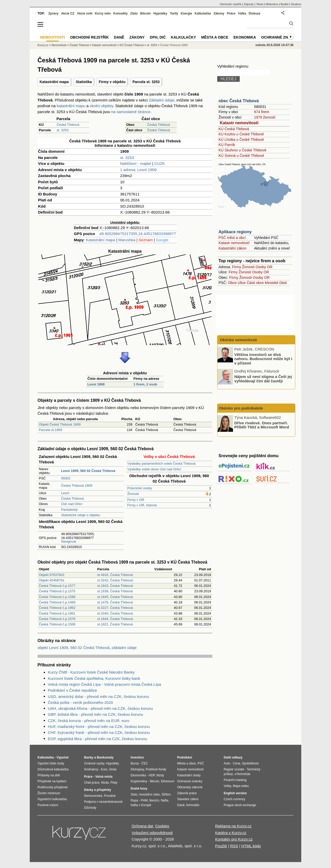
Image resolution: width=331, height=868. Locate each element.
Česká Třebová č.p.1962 (57, 608)
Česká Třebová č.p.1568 (57, 624)
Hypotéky (160, 13)
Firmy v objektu (112, 82)
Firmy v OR (136, 500)
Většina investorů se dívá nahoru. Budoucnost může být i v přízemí (263, 359)
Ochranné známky (280, 37)
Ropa (134, 800)
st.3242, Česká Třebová (115, 580)
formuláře (193, 805)
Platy (114, 783)
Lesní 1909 (96, 384)
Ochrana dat (142, 826)
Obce (232, 283)
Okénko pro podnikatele (241, 408)
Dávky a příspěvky (98, 790)
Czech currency (234, 799)
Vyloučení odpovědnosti (152, 833)
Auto (227, 763)
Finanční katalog (235, 780)
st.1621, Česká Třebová (115, 624)
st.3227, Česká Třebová (115, 608)
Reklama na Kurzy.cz (233, 826)
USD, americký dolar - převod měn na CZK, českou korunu (98, 696)
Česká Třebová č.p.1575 (57, 591)
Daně (119, 37)
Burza (135, 763)
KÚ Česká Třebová (234, 129)
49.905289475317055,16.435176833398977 (138, 234)
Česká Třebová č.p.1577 (57, 586)
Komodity (120, 13)
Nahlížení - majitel (136, 163)
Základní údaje (161, 100)
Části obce (255, 283)
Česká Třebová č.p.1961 (57, 613)
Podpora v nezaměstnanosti (103, 802)
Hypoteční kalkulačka (52, 799)
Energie (186, 13)
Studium (296, 4)
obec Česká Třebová (239, 101)
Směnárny (91, 769)
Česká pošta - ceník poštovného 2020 (80, 702)
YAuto (260, 4)
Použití (221, 846)
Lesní (65, 493)
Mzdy (160, 775)
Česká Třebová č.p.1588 (57, 597)
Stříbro (166, 794)
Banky (89, 757)
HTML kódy (251, 846)
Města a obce (215, 37)
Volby (227, 786)
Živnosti (133, 494)
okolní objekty (101, 106)
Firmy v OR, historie (142, 505)
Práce (231, 13)
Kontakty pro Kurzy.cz (234, 839)
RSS (234, 846)
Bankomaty (105, 757)
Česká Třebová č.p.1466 (57, 602)
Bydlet (285, 4)
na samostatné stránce (131, 112)
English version (235, 793)
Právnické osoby (140, 488)
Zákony (219, 13)
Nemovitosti (59, 45)
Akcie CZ (68, 13)
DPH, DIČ (158, 37)
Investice (137, 757)
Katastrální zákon (232, 248)
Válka (242, 13)
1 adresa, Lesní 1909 (138, 170)
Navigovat (69, 541)
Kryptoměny (139, 781)
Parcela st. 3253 (146, 82)
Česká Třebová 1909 (77, 486)
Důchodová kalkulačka (53, 769)
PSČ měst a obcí (232, 238)
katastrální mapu (71, 106)
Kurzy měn (103, 13)
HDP (152, 775)
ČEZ (145, 763)
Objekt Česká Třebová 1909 (60, 424)
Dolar (113, 769)
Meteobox (272, 4)
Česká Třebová (68, 125)
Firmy (236, 267)
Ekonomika (245, 37)
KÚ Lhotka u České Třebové (241, 140)
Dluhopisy (137, 769)
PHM (144, 800)
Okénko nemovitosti (238, 340)
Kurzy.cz (43, 45)
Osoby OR (264, 267)
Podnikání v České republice (72, 690)
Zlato (134, 13)
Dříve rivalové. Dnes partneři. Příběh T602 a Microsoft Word (262, 425)
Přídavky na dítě (49, 775)
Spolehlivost (250, 763)
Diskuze (255, 13)
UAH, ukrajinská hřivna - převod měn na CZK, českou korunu (100, 708)
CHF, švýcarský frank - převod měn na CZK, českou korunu (99, 732)
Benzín (154, 800)
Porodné (110, 796)
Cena (236, 763)
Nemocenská (93, 796)
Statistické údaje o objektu (81, 515)
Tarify (174, 13)
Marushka (127, 240)
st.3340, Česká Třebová (115, 613)
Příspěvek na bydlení (52, 781)
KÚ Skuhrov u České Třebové (242, 150)
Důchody (90, 808)
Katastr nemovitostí (239, 123)
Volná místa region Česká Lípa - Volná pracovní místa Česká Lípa (104, 684)
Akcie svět (85, 13)
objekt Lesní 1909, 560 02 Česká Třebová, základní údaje (87, 648)
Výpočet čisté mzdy (51, 763)
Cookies (162, 826)
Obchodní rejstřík (231, 4)
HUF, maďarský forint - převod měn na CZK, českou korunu (99, 727)
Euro (104, 769)
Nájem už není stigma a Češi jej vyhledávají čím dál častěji (263, 379)
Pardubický (69, 510)
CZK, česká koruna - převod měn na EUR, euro (89, 721)
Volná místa (104, 777)
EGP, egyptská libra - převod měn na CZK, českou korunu (97, 739)
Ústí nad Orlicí (72, 504)
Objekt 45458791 (52, 580)
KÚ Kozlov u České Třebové (241, 134)
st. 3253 (63, 130)
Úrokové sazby (94, 763)
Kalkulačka (203, 13)
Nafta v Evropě (141, 805)
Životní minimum (49, 793)
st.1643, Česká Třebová (115, 586)
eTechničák (243, 774)
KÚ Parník (227, 145)
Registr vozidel (234, 769)
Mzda (105, 783)
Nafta (165, 800)
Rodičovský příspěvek (53, 787)
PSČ (201, 763)
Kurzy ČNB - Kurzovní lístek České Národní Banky (91, 672)
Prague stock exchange (240, 805)
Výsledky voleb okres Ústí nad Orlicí (154, 469)
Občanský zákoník (190, 787)
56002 (66, 478)
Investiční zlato (149, 794)
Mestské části (276, 283)
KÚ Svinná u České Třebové (241, 156)
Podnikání (185, 757)
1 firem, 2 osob (145, 384)
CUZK (160, 163)
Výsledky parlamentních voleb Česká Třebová (161, 464)
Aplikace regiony (235, 232)
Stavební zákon (188, 799)
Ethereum (168, 781)
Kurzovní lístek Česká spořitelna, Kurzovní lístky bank (94, 678)
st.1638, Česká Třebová (115, 591)
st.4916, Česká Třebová (115, 575)
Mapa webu (241, 786)
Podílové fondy (156, 769)
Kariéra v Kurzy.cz (231, 833)
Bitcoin (145, 13)
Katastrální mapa (54, 82)
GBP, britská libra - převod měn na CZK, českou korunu (95, 714)
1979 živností (265, 117)
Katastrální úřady (189, 775)
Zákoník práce (187, 793)
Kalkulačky (183, 37)
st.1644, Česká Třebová (115, 619)
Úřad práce (92, 783)
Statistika (84, 82)
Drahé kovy (139, 789)
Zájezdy (249, 4)
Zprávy (53, 13)
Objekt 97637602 (52, 575)
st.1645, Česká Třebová (115, 597)
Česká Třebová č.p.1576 (57, 619)
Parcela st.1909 (50, 430)
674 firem (261, 112)
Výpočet (62, 757)
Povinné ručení (48, 805)
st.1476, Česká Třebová (115, 602)
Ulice (242, 283)
